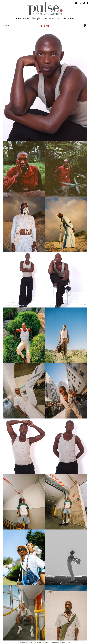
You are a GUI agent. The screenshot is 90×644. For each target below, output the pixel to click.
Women (26, 18)
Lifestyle (36, 18)
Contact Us (68, 18)
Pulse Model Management (45, 8)
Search (52, 18)
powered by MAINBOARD (61, 642)
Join (60, 18)
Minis (45, 18)
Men (19, 18)
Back (6, 25)
